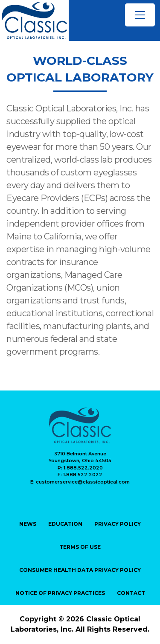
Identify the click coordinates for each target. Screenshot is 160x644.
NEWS (28, 524)
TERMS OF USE (80, 547)
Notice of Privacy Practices (60, 593)
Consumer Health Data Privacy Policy (80, 570)
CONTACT (131, 593)
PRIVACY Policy (118, 524)
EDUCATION (65, 524)
